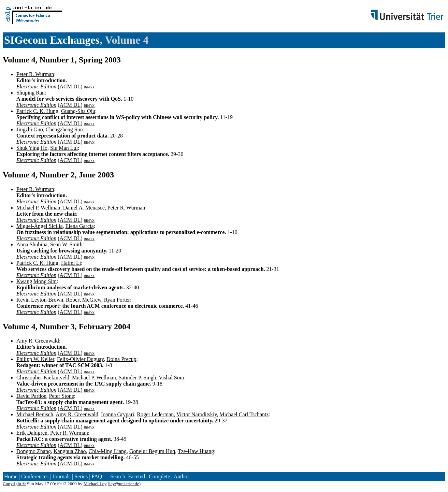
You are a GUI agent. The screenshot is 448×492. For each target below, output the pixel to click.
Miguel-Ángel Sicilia (40, 226)
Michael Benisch (35, 414)
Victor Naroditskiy (197, 414)
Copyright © (14, 484)
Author (181, 476)
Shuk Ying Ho (32, 148)
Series (81, 476)
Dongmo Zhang (34, 451)
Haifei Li (71, 263)
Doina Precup (121, 359)
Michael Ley (95, 484)
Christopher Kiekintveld (43, 378)
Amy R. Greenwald (38, 341)
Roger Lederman (155, 414)
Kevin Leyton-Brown (40, 300)
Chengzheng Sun (64, 129)
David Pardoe (31, 396)
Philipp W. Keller (35, 359)
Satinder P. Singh (138, 378)
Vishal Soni (171, 378)
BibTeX (89, 87)
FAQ (97, 476)
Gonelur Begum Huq (152, 451)
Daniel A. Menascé (84, 208)
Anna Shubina (32, 244)
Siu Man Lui (64, 148)
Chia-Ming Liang (108, 451)
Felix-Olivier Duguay (80, 359)
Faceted (136, 476)
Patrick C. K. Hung (37, 111)
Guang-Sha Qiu (78, 111)
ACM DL (70, 86)
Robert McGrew (83, 300)
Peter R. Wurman (35, 74)
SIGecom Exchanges (52, 40)
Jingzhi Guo (30, 129)
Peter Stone (62, 396)
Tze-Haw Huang (196, 451)
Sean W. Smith (66, 244)
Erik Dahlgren (32, 433)
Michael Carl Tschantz (244, 414)
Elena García (80, 226)
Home (11, 476)
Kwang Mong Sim (37, 281)
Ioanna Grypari (118, 414)
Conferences (35, 476)
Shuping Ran (31, 93)
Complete (159, 476)
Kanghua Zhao (70, 451)
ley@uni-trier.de (124, 484)
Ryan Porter (117, 300)
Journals (61, 476)
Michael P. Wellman (38, 208)
